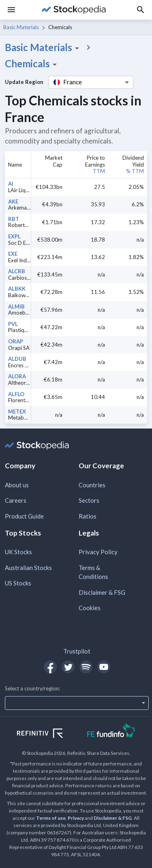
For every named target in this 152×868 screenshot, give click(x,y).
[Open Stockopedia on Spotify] (86, 667)
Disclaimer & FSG (102, 592)
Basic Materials (21, 27)
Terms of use (51, 818)
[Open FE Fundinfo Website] (111, 732)
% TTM (135, 171)
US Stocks (18, 583)
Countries (92, 485)
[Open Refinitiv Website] (49, 734)
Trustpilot (77, 651)
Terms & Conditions (93, 572)
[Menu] (11, 10)
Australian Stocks (28, 568)
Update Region (24, 82)
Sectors (89, 500)
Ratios (88, 516)
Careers (16, 500)
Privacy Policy (98, 552)
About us (17, 485)
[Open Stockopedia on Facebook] (50, 667)
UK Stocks (18, 552)
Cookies (90, 608)
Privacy (76, 818)
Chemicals (32, 64)
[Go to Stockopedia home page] (74, 10)
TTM (99, 171)
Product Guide (24, 516)
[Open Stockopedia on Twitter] (68, 667)
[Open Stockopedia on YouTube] (104, 667)
